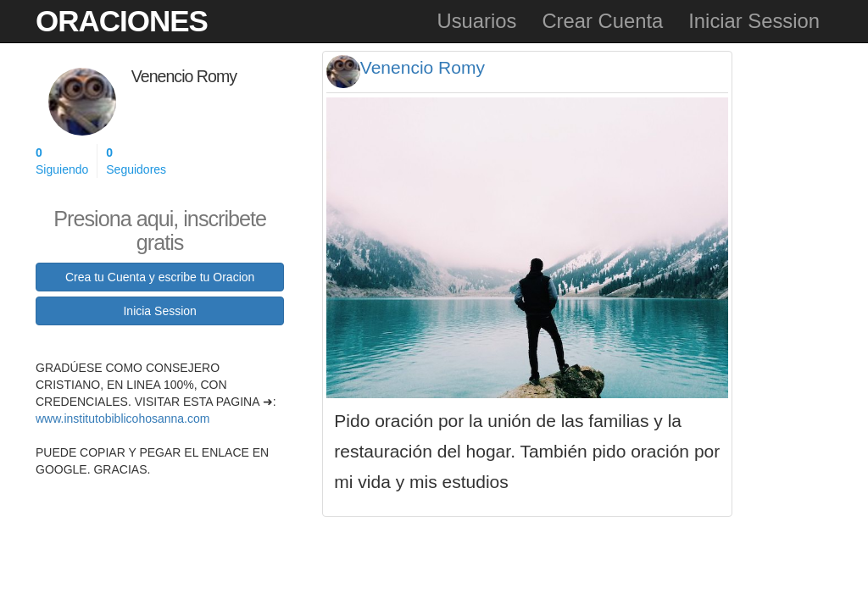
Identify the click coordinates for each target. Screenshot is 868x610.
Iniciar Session (754, 21)
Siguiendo (62, 160)
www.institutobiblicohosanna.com (122, 419)
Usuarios (476, 21)
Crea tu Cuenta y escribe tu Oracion (160, 277)
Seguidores (136, 160)
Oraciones (122, 21)
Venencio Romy (423, 67)
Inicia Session (159, 311)
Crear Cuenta (602, 21)
